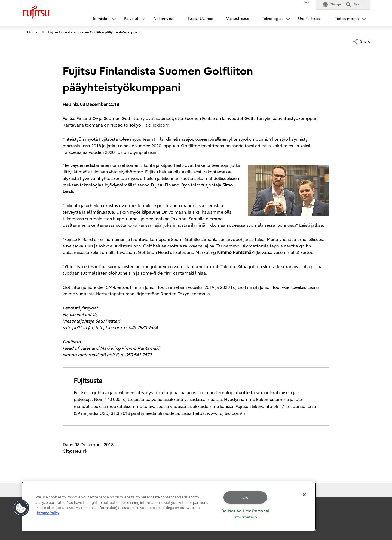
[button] (332, 5)
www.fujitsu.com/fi (226, 413)
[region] (169, 506)
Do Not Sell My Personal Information (245, 514)
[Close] (304, 495)
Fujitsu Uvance (200, 19)
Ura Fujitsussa (310, 19)
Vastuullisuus (238, 19)
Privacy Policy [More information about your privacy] (48, 513)
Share (365, 41)
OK (245, 497)
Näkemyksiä (164, 19)
